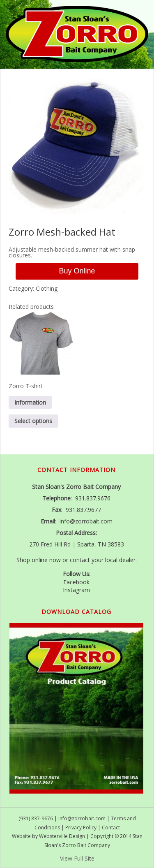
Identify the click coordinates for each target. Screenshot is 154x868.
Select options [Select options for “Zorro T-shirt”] (33, 421)
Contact (111, 827)
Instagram (76, 590)
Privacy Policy (81, 827)
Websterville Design (62, 836)
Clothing (47, 288)
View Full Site (77, 858)
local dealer (120, 560)
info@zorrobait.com (82, 818)
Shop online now (39, 560)
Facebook (76, 582)
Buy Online (77, 271)
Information (30, 402)
